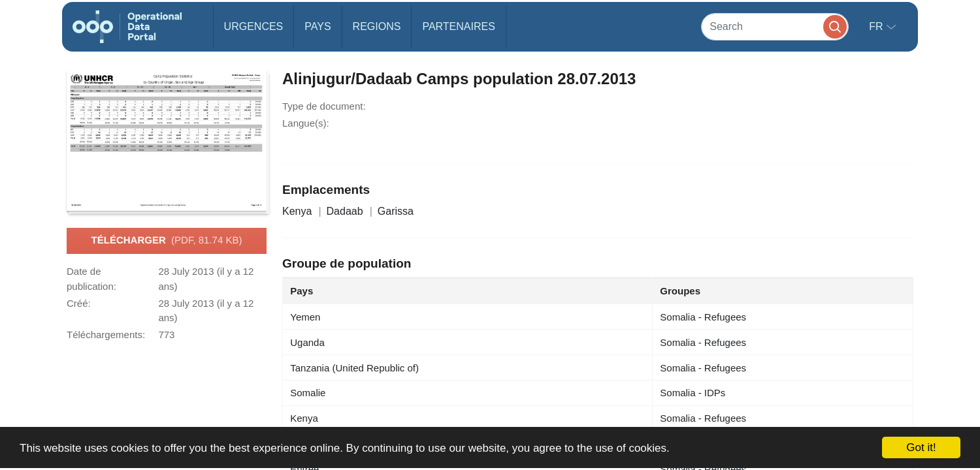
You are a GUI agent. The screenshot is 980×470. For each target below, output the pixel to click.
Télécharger (167, 241)
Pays (318, 26)
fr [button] (877, 26)
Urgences (254, 26)
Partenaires (458, 26)
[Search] (775, 26)
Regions (377, 26)
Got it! (921, 447)
